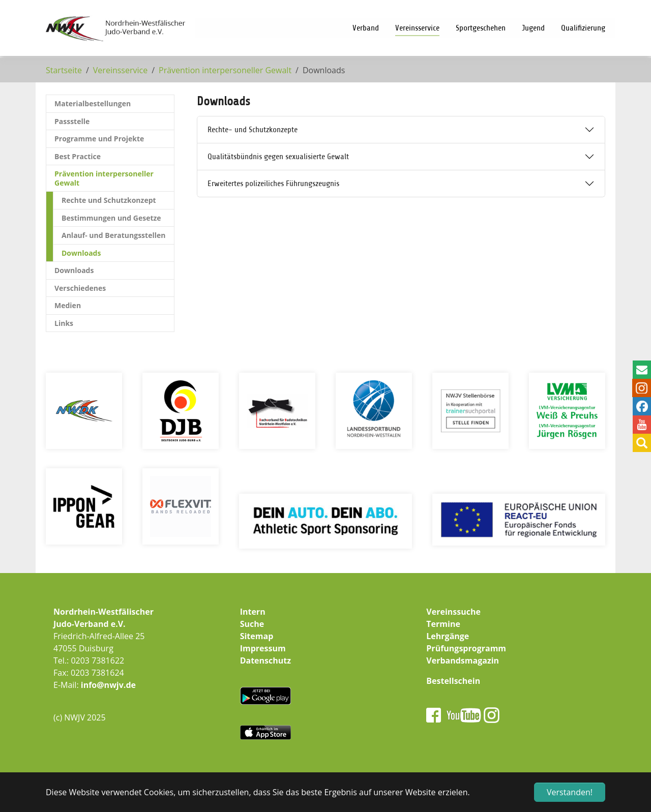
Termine (443, 624)
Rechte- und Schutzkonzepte (253, 130)
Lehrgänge (448, 636)
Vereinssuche (453, 612)
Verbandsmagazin (463, 660)
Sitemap (257, 636)
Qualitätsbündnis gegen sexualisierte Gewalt (278, 157)
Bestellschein (453, 681)
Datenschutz (265, 660)
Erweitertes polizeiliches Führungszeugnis (273, 184)
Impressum (263, 648)
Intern (253, 612)
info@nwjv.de (108, 685)
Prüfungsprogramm (466, 648)
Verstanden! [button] (570, 792)
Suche (252, 624)
